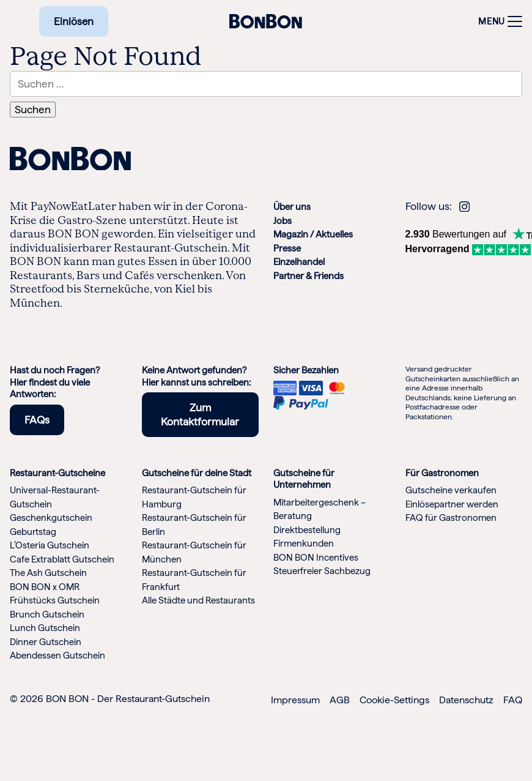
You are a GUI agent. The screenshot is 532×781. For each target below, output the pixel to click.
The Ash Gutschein (48, 573)
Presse (287, 248)
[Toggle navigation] (497, 22)
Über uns (292, 207)
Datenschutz (466, 700)
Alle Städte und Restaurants (198, 600)
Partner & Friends (308, 276)
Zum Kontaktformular (200, 414)
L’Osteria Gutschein (50, 545)
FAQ (513, 700)
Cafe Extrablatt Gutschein (62, 559)
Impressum (295, 700)
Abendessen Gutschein (57, 656)
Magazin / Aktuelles (313, 234)
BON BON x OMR (45, 587)
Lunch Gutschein (45, 628)
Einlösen (74, 21)
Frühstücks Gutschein (55, 600)
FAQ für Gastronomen (451, 518)
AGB (340, 700)
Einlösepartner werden (452, 504)
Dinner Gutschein (46, 642)
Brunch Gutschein (47, 615)
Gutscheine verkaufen (451, 490)
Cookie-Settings (394, 700)
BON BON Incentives (316, 558)
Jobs (283, 221)
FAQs (37, 420)
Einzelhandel (299, 262)
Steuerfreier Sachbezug (322, 571)
